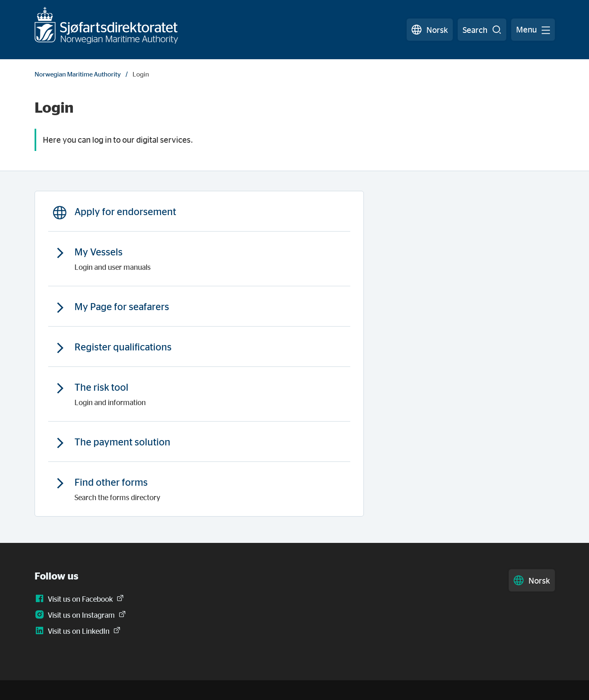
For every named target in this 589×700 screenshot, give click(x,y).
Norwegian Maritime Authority (78, 74)
